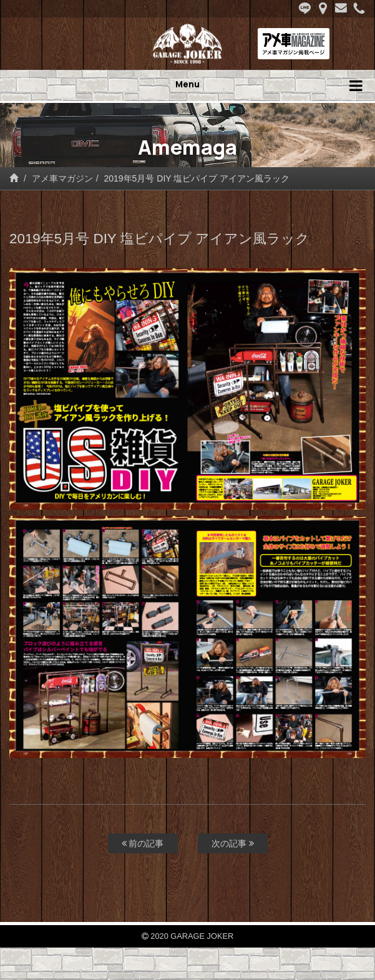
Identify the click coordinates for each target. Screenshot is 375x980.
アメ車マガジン (62, 178)
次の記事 (233, 843)
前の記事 (143, 843)
